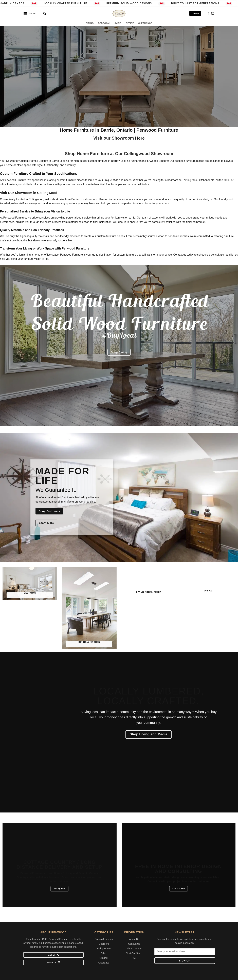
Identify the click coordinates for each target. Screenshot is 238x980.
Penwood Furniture (71, 255)
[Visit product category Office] (208, 581)
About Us (134, 939)
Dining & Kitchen (104, 939)
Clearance (104, 963)
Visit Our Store (134, 953)
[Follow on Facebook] (208, 13)
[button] (30, 14)
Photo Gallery (134, 949)
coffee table (223, 180)
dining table (191, 180)
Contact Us (134, 944)
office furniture (8, 184)
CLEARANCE (145, 23)
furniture (67, 497)
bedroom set (175, 180)
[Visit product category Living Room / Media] (149, 582)
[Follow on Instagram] (213, 13)
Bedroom (104, 944)
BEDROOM (104, 23)
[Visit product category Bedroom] (30, 583)
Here (140, 138)
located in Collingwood (30, 199)
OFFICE (130, 23)
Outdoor (104, 958)
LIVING (118, 23)
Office (104, 953)
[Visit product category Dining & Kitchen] (89, 607)
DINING (90, 23)
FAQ (134, 958)
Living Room (104, 949)
